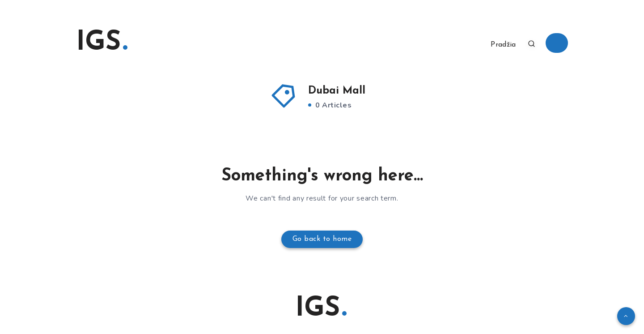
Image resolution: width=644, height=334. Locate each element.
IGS (102, 43)
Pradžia (503, 45)
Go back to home (322, 239)
